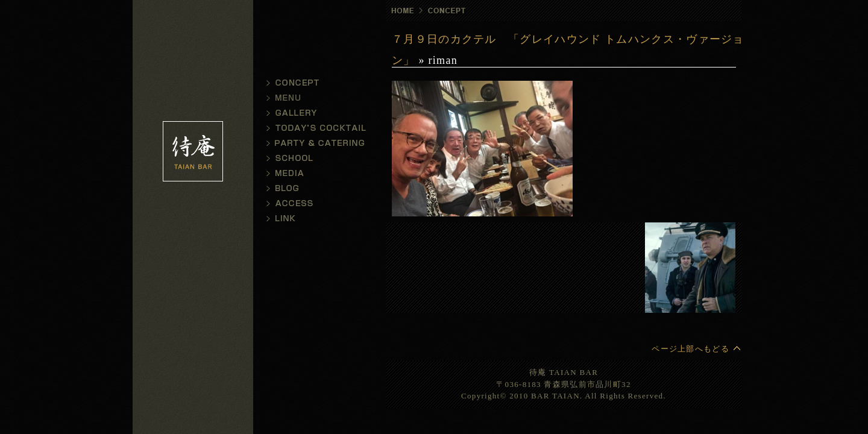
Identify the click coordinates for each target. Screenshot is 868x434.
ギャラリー (313, 113)
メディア (313, 173)
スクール (313, 158)
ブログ (313, 188)
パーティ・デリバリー (313, 143)
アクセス (313, 203)
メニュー (313, 98)
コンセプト (313, 83)
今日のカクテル (313, 128)
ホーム (401, 11)
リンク (313, 219)
